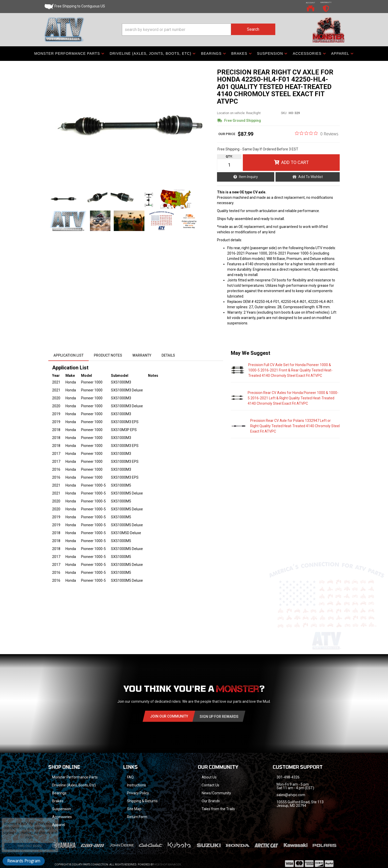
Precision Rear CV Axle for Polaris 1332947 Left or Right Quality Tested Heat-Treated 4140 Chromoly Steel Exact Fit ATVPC (295, 426)
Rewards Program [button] (24, 861)
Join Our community (169, 716)
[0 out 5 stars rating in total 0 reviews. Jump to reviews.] (317, 134)
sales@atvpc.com (291, 795)
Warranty (142, 355)
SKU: (284, 113)
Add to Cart (295, 162)
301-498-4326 (288, 777)
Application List (69, 355)
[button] (199, 30)
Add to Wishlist (311, 177)
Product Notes (108, 355)
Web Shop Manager (167, 865)
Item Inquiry (248, 177)
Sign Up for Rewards (219, 717)
